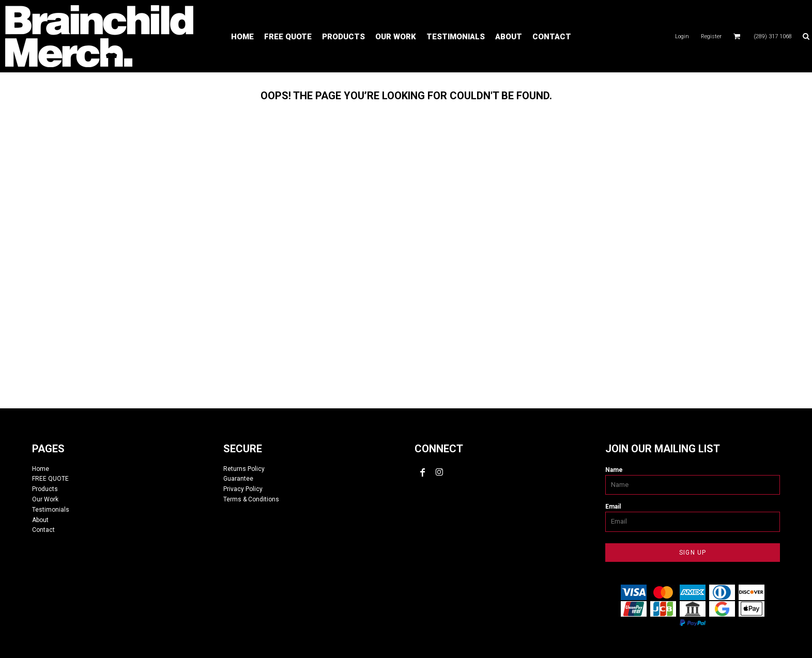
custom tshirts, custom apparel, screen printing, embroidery (406, 247)
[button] (737, 36)
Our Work (45, 499)
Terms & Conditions (251, 499)
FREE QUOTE (50, 479)
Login (682, 36)
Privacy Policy (243, 489)
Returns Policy (244, 469)
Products (45, 489)
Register (711, 36)
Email (613, 507)
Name (614, 470)
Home (41, 469)
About (40, 520)
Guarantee (238, 479)
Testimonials (51, 510)
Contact (43, 530)
